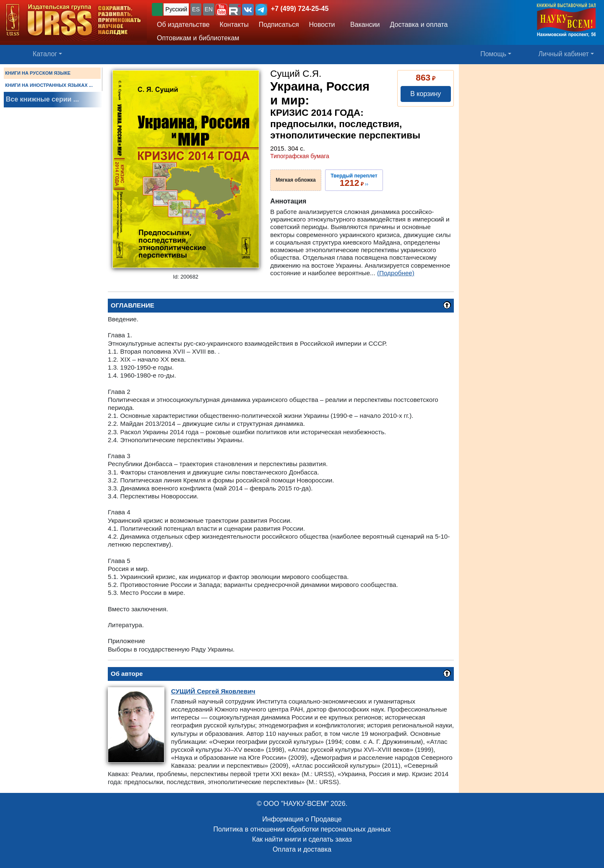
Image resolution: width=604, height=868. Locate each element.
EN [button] (209, 9)
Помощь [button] (493, 54)
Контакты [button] (234, 25)
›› (354, 180)
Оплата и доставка (302, 849)
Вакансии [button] (363, 25)
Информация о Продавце (302, 819)
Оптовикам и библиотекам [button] (198, 38)
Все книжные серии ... (42, 99)
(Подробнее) (396, 273)
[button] (221, 10)
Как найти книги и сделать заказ (302, 839)
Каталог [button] (45, 54)
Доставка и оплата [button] (419, 25)
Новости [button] (322, 25)
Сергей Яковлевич (213, 691)
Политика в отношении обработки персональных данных (302, 829)
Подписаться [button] (279, 25)
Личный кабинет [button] (564, 54)
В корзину (426, 94)
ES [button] (196, 9)
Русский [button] (176, 9)
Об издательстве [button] (183, 25)
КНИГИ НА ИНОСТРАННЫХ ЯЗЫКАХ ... (49, 85)
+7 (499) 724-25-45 (300, 9)
